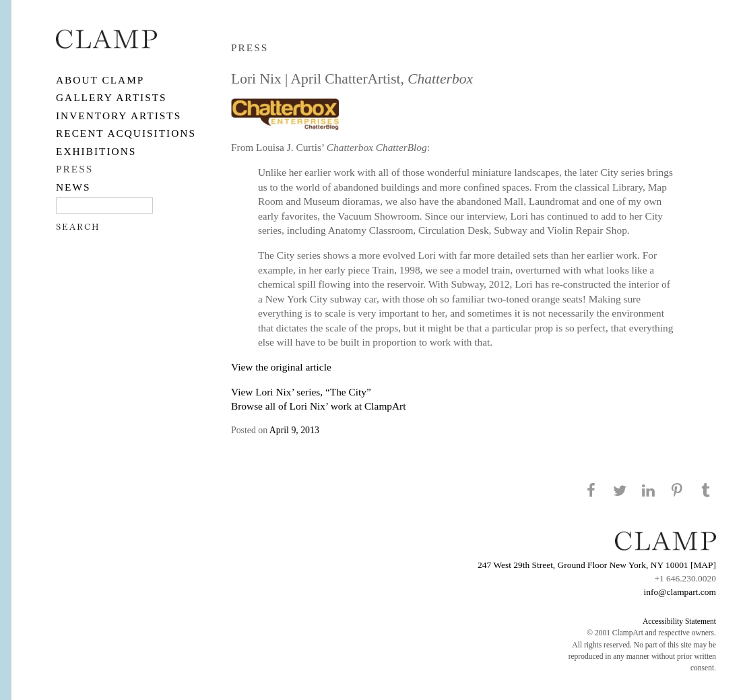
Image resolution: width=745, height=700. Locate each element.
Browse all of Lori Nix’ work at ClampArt (319, 406)
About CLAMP (100, 80)
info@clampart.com (680, 592)
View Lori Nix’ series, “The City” (301, 392)
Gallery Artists (111, 97)
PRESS (74, 169)
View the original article (281, 367)
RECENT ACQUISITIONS (126, 133)
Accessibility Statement (679, 621)
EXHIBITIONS (96, 151)
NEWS (73, 187)
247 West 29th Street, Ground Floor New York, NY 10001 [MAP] (597, 565)
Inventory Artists (119, 116)
